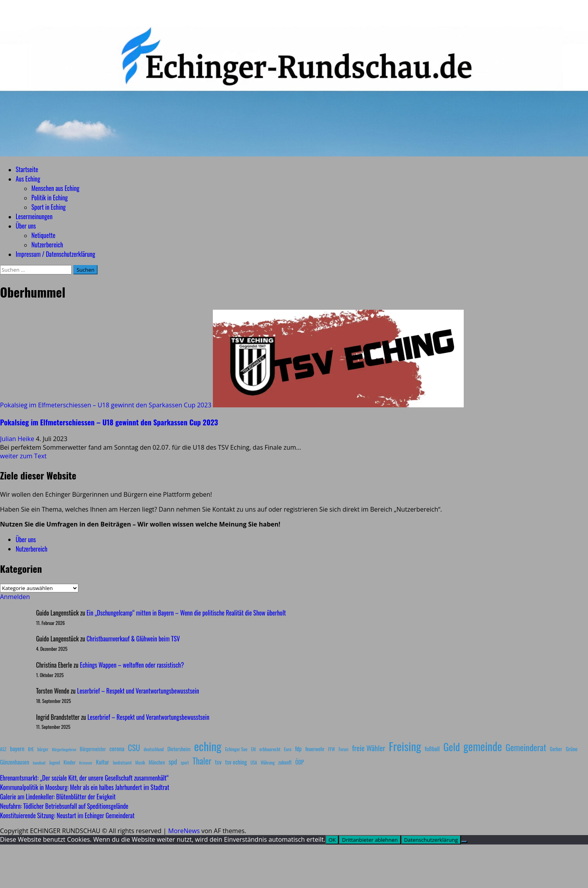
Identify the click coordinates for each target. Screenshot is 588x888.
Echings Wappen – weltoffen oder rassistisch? (132, 665)
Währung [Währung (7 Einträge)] (268, 763)
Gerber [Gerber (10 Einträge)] (556, 749)
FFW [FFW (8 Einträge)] (332, 749)
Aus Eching (28, 179)
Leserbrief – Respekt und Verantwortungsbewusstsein (138, 691)
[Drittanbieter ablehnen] (464, 842)
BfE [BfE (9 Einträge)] (31, 749)
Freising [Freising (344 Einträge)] (405, 746)
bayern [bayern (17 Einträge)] (17, 748)
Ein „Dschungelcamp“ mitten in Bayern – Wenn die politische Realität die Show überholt (186, 613)
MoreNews (184, 831)
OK (332, 840)
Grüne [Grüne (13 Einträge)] (572, 749)
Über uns (26, 226)
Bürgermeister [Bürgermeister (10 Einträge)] (93, 749)
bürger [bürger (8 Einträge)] (43, 749)
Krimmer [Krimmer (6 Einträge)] (86, 763)
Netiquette (43, 235)
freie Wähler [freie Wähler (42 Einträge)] (369, 748)
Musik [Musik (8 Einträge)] (140, 762)
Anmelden (15, 597)
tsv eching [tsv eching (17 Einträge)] (236, 762)
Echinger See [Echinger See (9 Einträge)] (236, 749)
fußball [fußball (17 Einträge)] (432, 748)
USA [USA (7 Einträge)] (254, 763)
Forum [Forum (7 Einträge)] (344, 749)
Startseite (27, 169)
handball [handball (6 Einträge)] (39, 763)
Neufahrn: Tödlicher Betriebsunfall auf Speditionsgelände (64, 806)
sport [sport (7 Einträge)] (185, 763)
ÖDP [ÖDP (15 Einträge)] (299, 762)
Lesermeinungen (34, 216)
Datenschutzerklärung (431, 840)
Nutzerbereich (47, 245)
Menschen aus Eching (55, 188)
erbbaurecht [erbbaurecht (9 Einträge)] (270, 749)
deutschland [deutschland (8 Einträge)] (154, 749)
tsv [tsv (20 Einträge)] (218, 762)
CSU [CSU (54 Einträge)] (134, 748)
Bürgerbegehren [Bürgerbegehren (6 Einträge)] (64, 749)
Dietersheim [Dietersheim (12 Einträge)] (179, 749)
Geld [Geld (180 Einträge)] (452, 747)
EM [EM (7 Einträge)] (253, 749)
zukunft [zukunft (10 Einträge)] (285, 762)
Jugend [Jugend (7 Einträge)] (54, 763)
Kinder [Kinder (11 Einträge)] (70, 762)
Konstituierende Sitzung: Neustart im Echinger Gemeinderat (67, 815)
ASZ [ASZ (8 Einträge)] (3, 749)
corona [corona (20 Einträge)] (117, 748)
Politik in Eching (50, 198)
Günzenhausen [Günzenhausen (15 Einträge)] (15, 762)
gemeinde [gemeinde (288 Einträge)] (483, 746)
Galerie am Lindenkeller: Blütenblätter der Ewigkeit (58, 797)
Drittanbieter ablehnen (370, 840)
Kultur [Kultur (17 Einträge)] (103, 762)
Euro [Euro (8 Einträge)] (288, 749)
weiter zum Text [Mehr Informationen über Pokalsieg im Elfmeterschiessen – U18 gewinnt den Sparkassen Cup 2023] (23, 456)
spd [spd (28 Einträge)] (173, 761)
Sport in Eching (48, 207)
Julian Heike (18, 439)
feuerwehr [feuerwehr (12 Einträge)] (315, 749)
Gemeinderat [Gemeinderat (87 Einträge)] (526, 747)
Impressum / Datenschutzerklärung (55, 254)
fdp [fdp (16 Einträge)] (298, 748)
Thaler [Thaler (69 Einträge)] (202, 761)
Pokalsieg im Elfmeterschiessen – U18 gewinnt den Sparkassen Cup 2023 (106, 405)
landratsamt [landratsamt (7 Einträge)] (122, 763)
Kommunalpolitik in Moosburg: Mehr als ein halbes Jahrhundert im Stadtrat (85, 787)
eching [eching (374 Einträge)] (208, 746)
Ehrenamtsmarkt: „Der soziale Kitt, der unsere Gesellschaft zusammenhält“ (84, 778)
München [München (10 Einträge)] (157, 762)
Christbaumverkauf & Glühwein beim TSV (133, 639)
